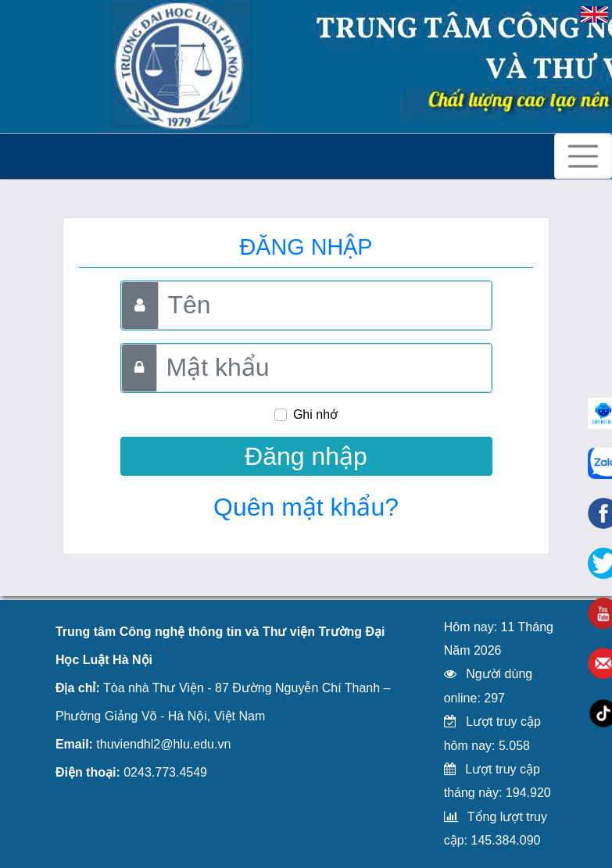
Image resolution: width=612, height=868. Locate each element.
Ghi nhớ (315, 414)
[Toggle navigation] (583, 156)
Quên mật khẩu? (306, 507)
